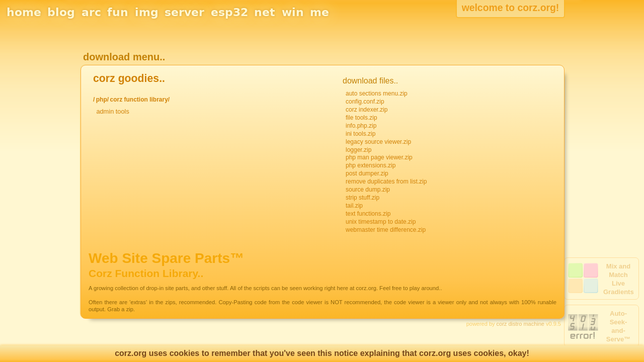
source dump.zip (368, 190)
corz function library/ (140, 100)
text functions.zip (368, 214)
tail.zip (354, 206)
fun (118, 12)
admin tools (112, 111)
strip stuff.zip (363, 198)
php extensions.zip (371, 165)
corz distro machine (520, 324)
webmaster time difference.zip (386, 230)
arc (91, 12)
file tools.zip (361, 118)
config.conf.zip (365, 102)
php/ (102, 100)
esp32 (229, 12)
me (319, 12)
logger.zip (358, 150)
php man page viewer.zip (379, 157)
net (265, 12)
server (184, 12)
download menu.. (124, 57)
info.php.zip (361, 126)
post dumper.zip (367, 173)
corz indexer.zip (367, 110)
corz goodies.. (129, 78)
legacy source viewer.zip (378, 142)
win (293, 12)
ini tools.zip (360, 134)
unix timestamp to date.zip (381, 222)
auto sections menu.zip (377, 94)
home (24, 12)
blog (61, 12)
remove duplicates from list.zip (386, 182)
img (147, 12)
